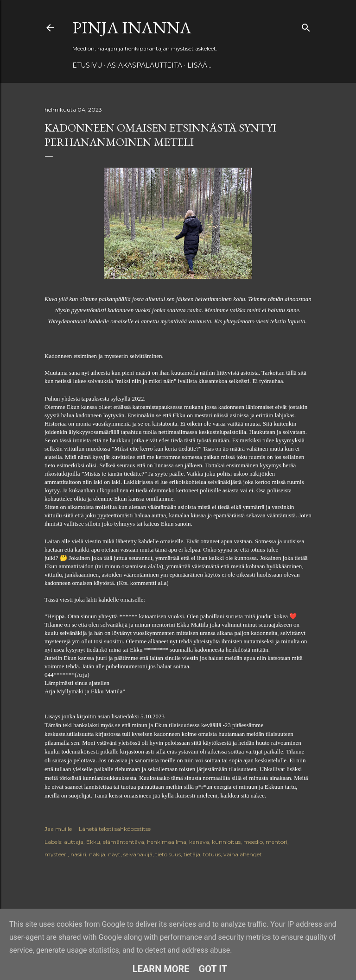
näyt (114, 854)
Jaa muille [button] (58, 829)
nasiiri (78, 854)
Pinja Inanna (132, 28)
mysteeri (56, 854)
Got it (213, 969)
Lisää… (199, 65)
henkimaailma (167, 842)
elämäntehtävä (124, 842)
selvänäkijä (138, 854)
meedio (253, 842)
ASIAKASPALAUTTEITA (145, 65)
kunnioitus (226, 842)
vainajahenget (243, 854)
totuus (212, 854)
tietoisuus (168, 854)
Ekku (93, 842)
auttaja (74, 842)
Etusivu (87, 65)
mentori (277, 842)
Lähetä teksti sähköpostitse (115, 829)
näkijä (97, 854)
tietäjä (192, 854)
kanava (199, 842)
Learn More (161, 969)
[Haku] (306, 26)
